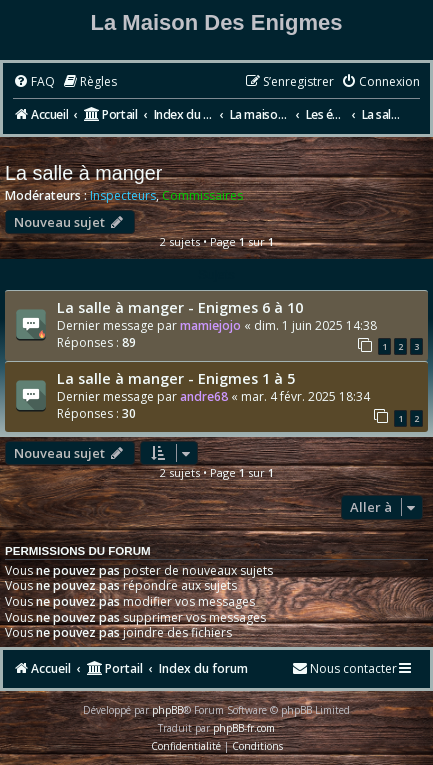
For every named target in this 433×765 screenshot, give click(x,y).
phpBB (167, 710)
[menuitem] (34, 82)
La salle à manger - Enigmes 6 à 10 (180, 307)
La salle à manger (83, 173)
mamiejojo (210, 325)
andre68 (204, 396)
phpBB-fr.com (244, 728)
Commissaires (202, 196)
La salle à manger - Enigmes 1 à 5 (176, 378)
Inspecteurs (123, 196)
